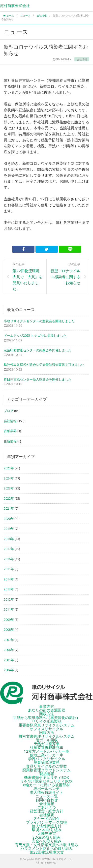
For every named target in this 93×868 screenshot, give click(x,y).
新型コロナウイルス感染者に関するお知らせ (65, 273)
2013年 (9, 589)
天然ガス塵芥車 (46, 744)
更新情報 (10, 441)
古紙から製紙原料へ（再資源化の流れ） (47, 717)
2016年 (9, 559)
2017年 (9, 549)
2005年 (9, 660)
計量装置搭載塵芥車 (46, 747)
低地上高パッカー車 (46, 755)
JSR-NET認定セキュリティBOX (46, 781)
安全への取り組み (47, 841)
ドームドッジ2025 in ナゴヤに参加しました (35, 335)
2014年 (9, 579)
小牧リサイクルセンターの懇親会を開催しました (39, 321)
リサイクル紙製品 (47, 721)
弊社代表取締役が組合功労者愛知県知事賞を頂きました (44, 365)
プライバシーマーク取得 (46, 822)
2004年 (9, 670)
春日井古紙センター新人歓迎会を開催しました (38, 379)
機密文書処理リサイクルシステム (46, 736)
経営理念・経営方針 (46, 811)
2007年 (9, 640)
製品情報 (47, 774)
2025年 (9, 468)
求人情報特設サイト (46, 792)
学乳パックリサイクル (47, 759)
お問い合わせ (47, 800)
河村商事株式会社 (15, 5)
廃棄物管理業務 (46, 762)
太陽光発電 (46, 833)
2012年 (9, 599)
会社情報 (10, 421)
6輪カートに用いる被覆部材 (46, 785)
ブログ (9, 411)
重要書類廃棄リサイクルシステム (46, 725)
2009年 (9, 620)
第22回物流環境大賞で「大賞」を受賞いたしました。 (28, 276)
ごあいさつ (46, 807)
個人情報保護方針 (47, 826)
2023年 (9, 488)
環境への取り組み (47, 830)
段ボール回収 (47, 740)
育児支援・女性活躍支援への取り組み (46, 845)
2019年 (9, 529)
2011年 (9, 609)
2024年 (9, 478)
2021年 (9, 508)
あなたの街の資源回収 (47, 710)
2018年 (9, 539)
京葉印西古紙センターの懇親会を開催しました (38, 350)
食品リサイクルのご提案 (46, 766)
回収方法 (47, 714)
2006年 (9, 650)
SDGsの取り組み (46, 837)
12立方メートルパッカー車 (46, 751)
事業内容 (47, 706)
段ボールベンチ (46, 789)
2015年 (9, 569)
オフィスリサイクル (46, 729)
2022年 (9, 498)
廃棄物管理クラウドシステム (46, 770)
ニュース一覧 (47, 796)
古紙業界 (10, 431)
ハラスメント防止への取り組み (47, 848)
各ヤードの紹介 (46, 818)
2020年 (9, 519)
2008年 (9, 630)
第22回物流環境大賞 (47, 852)
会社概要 (47, 815)
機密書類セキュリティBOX (46, 777)
